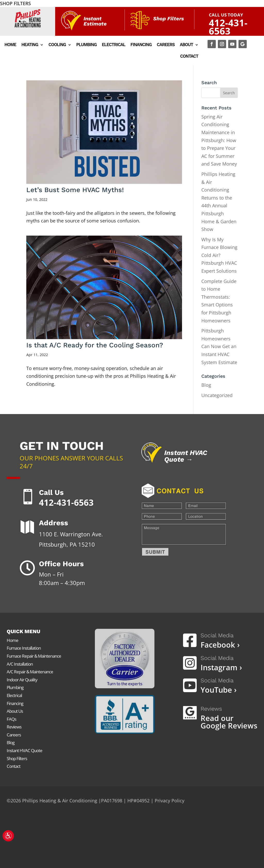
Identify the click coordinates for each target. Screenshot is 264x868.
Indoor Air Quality (22, 680)
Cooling (57, 45)
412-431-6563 (228, 27)
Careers (166, 45)
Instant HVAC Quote (24, 750)
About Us (15, 711)
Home (10, 45)
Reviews (14, 727)
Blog (206, 385)
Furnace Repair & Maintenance (34, 656)
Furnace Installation (24, 648)
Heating (30, 45)
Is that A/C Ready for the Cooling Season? (95, 345)
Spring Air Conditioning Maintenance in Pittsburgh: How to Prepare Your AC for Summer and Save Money (219, 140)
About (186, 45)
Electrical (114, 45)
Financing (141, 45)
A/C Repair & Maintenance (30, 672)
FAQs (11, 719)
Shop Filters (17, 758)
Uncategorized (217, 395)
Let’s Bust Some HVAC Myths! (75, 190)
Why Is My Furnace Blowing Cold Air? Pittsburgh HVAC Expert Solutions (219, 255)
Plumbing (86, 45)
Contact (189, 57)
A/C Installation (20, 664)
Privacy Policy (170, 801)
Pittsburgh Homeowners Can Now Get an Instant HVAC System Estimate (219, 346)
